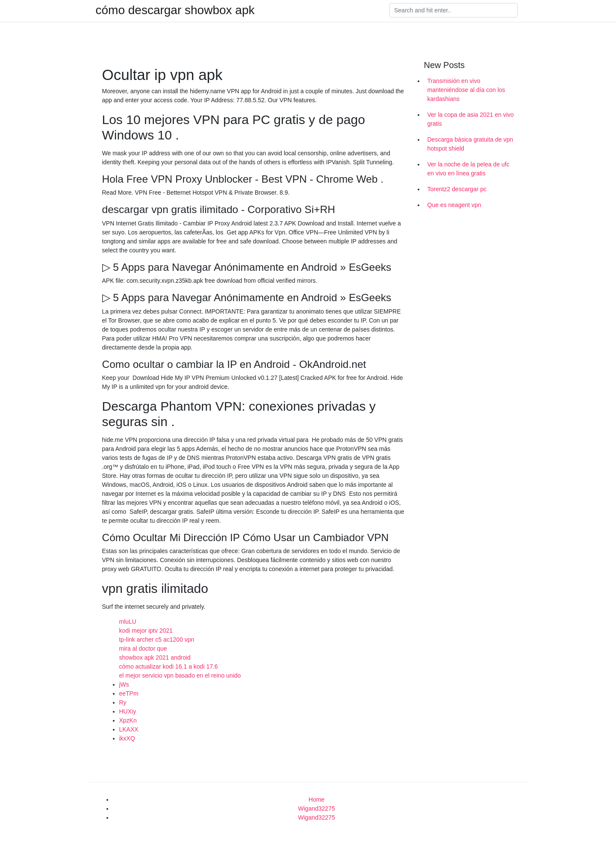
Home (317, 800)
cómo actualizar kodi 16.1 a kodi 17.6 (169, 666)
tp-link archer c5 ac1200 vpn (157, 640)
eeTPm (129, 693)
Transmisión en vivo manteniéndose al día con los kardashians (466, 90)
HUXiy (128, 711)
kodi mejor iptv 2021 (146, 631)
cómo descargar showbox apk (175, 10)
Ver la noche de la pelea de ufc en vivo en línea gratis (469, 169)
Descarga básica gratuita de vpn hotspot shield (470, 144)
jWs (124, 684)
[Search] (454, 10)
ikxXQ (127, 738)
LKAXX (129, 729)
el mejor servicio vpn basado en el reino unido (180, 675)
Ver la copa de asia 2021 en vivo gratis (471, 119)
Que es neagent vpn (454, 205)
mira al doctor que (143, 649)
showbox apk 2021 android (155, 657)
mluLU (128, 622)
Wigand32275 (316, 808)
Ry (123, 702)
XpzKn (128, 720)
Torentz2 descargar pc (457, 189)
